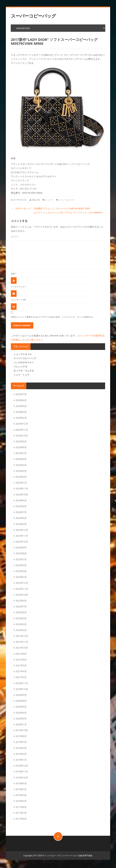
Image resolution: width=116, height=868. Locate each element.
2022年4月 (21, 624)
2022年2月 (21, 630)
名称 (14, 274)
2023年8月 (21, 553)
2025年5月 (21, 465)
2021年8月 (21, 660)
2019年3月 (21, 754)
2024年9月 (21, 500)
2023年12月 (22, 530)
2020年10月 (22, 689)
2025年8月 (21, 447)
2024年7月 (21, 512)
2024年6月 (21, 518)
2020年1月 (21, 724)
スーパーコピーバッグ (33, 16)
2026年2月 (21, 418)
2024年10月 (22, 495)
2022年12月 (22, 583)
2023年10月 (22, 542)
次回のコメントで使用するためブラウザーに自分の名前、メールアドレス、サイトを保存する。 (53, 317)
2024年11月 (22, 488)
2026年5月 (21, 406)
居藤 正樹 (36, 200)
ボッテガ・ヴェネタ (24, 371)
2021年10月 (22, 648)
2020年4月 (21, 713)
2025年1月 (21, 483)
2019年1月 (21, 760)
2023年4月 (21, 565)
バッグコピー (51, 856)
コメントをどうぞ (66, 200)
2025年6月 (21, 459)
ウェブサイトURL (19, 300)
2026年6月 (21, 400)
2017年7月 (21, 813)
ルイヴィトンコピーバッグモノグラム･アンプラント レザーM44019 (69, 213)
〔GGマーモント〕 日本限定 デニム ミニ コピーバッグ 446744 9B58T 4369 (50, 208)
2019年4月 (21, 748)
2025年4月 (21, 471)
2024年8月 (21, 506)
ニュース (49, 200)
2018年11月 (22, 771)
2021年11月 (22, 642)
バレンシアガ (20, 366)
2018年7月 (21, 789)
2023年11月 (22, 536)
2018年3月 (21, 801)
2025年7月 (21, 453)
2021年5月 (21, 665)
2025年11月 (22, 430)
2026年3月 (21, 412)
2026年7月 (21, 394)
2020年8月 (21, 701)
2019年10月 (22, 730)
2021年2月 (21, 677)
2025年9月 (21, 441)
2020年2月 (21, 719)
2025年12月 (22, 424)
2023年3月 (21, 571)
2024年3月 (21, 524)
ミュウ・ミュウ (21, 375)
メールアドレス (19, 287)
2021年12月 (22, 636)
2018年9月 (21, 783)
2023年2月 (21, 577)
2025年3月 (21, 477)
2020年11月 (22, 683)
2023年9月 (21, 547)
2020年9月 (21, 695)
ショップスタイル (23, 354)
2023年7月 (21, 559)
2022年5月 (21, 618)
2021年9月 (21, 654)
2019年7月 (21, 742)
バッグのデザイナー (24, 362)
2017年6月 (21, 819)
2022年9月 (21, 601)
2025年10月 (22, 436)
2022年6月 (21, 612)
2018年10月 (22, 778)
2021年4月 (21, 671)
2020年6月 (21, 707)
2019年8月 (21, 736)
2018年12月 (22, 766)
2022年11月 (22, 589)
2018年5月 (21, 795)
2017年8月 (21, 807)
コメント (15, 236)
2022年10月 (22, 595)
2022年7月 (21, 606)
